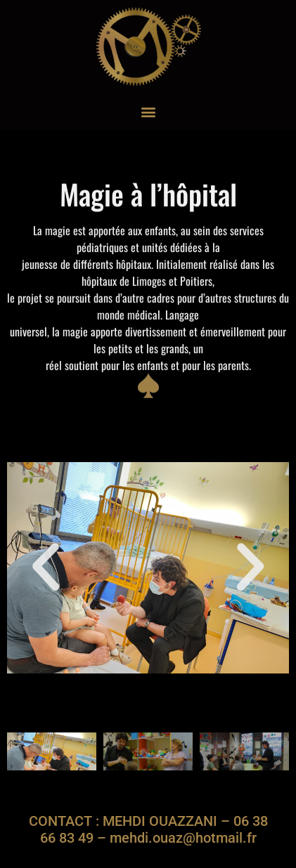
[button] (148, 111)
